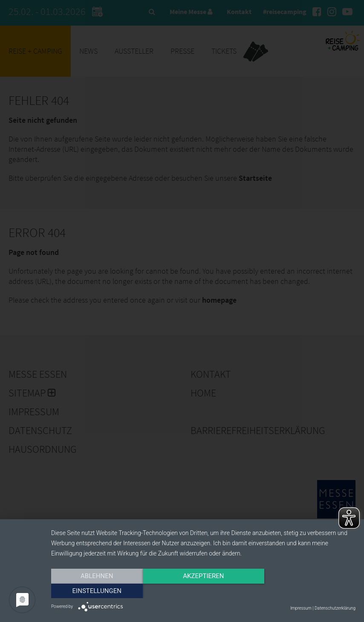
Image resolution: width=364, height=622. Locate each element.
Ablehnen (97, 591)
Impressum (301, 608)
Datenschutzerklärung (335, 608)
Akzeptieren (203, 591)
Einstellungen (310, 591)
